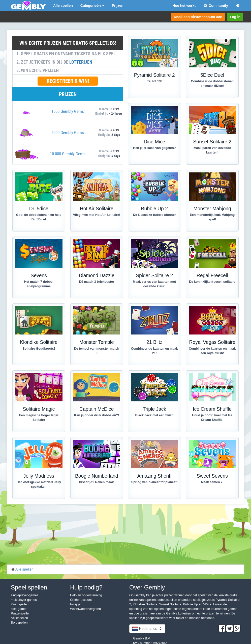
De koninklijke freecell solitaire (212, 282)
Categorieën (92, 6)
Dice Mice (154, 142)
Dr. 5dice (39, 209)
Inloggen (76, 604)
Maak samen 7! (212, 482)
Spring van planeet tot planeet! (154, 482)
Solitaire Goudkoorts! (39, 349)
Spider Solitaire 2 (154, 276)
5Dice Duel (212, 75)
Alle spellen (63, 6)
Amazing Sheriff (154, 476)
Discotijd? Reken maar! (97, 482)
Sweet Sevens (212, 476)
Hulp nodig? (86, 587)
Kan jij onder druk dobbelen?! (97, 415)
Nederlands (147, 629)
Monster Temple (97, 342)
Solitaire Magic (39, 409)
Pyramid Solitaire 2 (154, 75)
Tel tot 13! (154, 81)
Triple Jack (154, 409)
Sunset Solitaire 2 (212, 142)
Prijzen (118, 6)
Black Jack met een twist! (154, 415)
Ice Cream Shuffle (212, 409)
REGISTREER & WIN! (68, 81)
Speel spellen (29, 587)
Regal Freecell (212, 276)
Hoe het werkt (184, 6)
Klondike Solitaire (39, 342)
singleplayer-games (25, 595)
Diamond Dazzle (97, 276)
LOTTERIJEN (81, 62)
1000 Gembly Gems (68, 111)
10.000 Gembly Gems (68, 154)
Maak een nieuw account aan (198, 17)
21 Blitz (154, 342)
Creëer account (81, 600)
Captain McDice (97, 409)
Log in (235, 17)
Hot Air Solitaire (97, 209)
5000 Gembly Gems (68, 133)
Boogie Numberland (97, 476)
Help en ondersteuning (86, 595)
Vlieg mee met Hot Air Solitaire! (97, 215)
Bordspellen (19, 623)
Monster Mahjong (212, 209)
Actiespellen (19, 618)
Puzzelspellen (21, 613)
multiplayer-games (24, 600)
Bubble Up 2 (154, 209)
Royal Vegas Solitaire (212, 342)
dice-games (19, 609)
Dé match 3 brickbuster (97, 282)
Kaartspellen (20, 604)
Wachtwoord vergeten (85, 609)
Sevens (39, 276)
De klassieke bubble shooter (154, 215)
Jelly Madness (39, 476)
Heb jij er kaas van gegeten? (154, 148)
